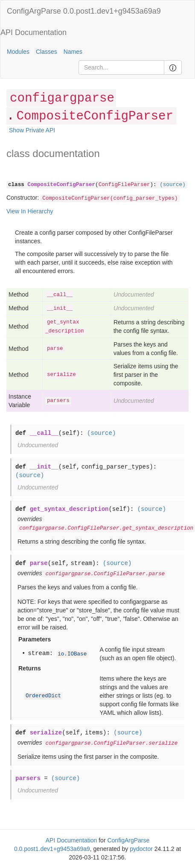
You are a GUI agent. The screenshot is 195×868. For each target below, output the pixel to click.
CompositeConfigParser (95, 116)
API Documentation (33, 32)
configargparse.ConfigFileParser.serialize (111, 743)
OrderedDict (43, 696)
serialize (61, 375)
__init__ (60, 309)
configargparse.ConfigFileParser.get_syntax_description (106, 528)
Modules (18, 52)
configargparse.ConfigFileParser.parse (105, 574)
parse (55, 349)
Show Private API (32, 130)
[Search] (121, 67)
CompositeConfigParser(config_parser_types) (110, 198)
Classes (47, 52)
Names (73, 52)
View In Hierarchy (30, 211)
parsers (58, 401)
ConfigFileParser (124, 185)
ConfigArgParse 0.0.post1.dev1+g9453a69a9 (84, 11)
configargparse (62, 98)
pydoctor (141, 849)
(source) (172, 185)
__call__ (60, 295)
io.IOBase (72, 654)
